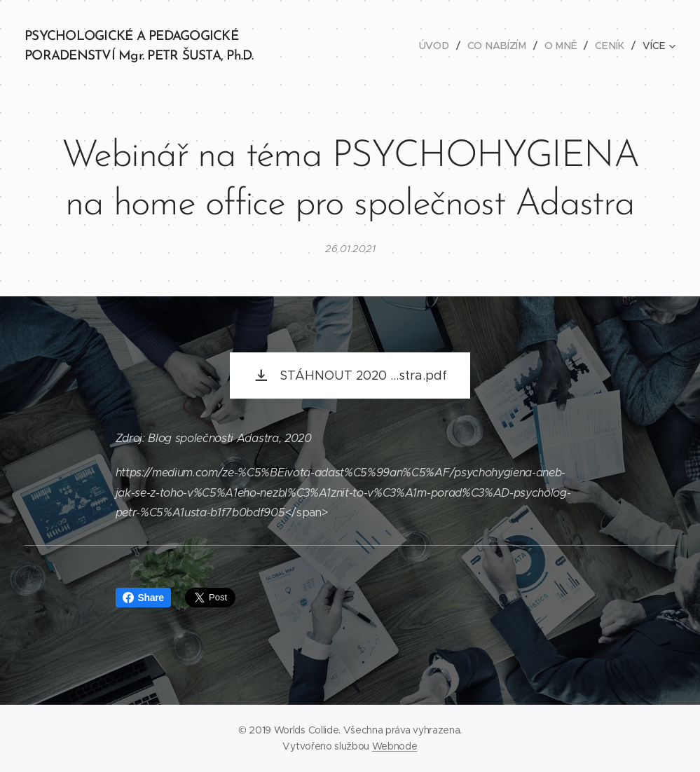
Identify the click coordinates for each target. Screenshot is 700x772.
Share (143, 598)
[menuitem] (441, 46)
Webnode (395, 746)
